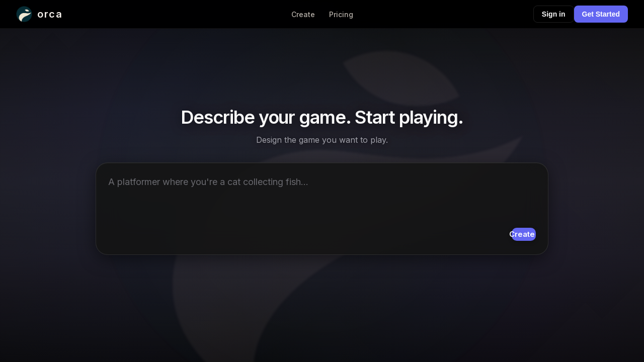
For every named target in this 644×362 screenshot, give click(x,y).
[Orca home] (39, 14)
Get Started (601, 14)
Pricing (341, 14)
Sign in (554, 14)
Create (303, 14)
